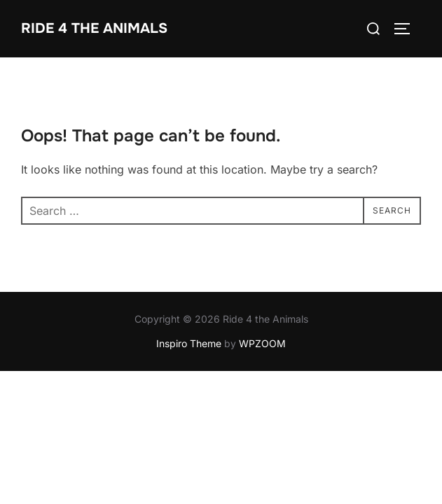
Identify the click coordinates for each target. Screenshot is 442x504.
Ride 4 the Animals (94, 28)
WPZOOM (262, 344)
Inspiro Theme (189, 344)
